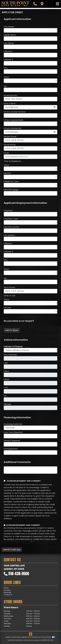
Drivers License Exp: (13, 128)
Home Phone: (10, 145)
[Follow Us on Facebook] (31, 634)
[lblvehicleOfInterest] (30, 350)
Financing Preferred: (13, 424)
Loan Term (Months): (13, 432)
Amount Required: (12, 441)
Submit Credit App (12, 550)
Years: (6, 165)
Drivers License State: (14, 120)
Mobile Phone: (10, 137)
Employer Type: (11, 219)
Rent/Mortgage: (11, 190)
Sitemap (35, 637)
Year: (6, 363)
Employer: (8, 210)
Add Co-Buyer (12, 330)
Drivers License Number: (15, 112)
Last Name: (9, 43)
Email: (6, 153)
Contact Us (8, 595)
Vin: (5, 396)
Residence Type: (11, 181)
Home (6, 588)
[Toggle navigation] (57, 4)
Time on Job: (10, 296)
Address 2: (8, 60)
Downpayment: (11, 449)
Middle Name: (10, 35)
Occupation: (9, 235)
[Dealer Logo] (15, 4)
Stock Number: (11, 355)
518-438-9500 (19, 574)
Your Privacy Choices (47, 637)
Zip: (5, 86)
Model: (7, 379)
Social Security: (11, 95)
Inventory (7, 590)
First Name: (9, 27)
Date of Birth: (10, 104)
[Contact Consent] (5, 525)
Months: (7, 173)
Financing (7, 592)
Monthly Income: (11, 227)
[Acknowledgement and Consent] (5, 481)
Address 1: (8, 51)
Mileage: (7, 404)
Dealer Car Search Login (13, 637)
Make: (6, 371)
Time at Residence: (12, 161)
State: (6, 77)
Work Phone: (10, 287)
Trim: (6, 388)
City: (6, 68)
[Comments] (30, 470)
